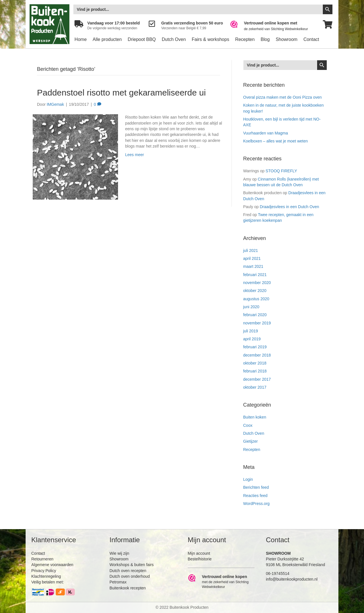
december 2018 (257, 355)
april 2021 (252, 258)
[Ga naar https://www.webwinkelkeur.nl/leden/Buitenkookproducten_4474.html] (273, 26)
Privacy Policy (44, 571)
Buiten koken (255, 417)
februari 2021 (255, 275)
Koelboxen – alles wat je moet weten (275, 141)
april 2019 (252, 339)
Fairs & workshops (210, 39)
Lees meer (135, 155)
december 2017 (257, 379)
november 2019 (257, 323)
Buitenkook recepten (128, 588)
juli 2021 (251, 250)
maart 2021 (253, 266)
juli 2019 (251, 331)
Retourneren (42, 559)
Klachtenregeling (46, 576)
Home (81, 39)
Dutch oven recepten (128, 571)
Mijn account (199, 553)
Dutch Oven (174, 39)
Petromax (118, 582)
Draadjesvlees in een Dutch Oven (289, 207)
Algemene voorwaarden (52, 565)
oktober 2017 (255, 387)
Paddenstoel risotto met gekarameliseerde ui (121, 93)
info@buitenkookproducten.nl (292, 579)
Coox (248, 425)
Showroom (286, 39)
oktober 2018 (255, 363)
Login (248, 479)
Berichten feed (256, 487)
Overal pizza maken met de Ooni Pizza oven (282, 97)
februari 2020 (255, 315)
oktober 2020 (255, 291)
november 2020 (257, 283)
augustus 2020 (256, 299)
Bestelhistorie (200, 559)
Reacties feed (255, 496)
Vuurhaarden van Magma (265, 133)
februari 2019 (255, 347)
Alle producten (107, 39)
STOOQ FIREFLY (281, 171)
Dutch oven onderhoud (130, 576)
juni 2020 (251, 307)
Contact (311, 39)
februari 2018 (255, 371)
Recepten (245, 39)
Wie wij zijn (119, 553)
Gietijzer (250, 441)
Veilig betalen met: (47, 582)
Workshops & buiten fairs (132, 565)
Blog (265, 39)
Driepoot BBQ (142, 39)
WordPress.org (256, 504)
